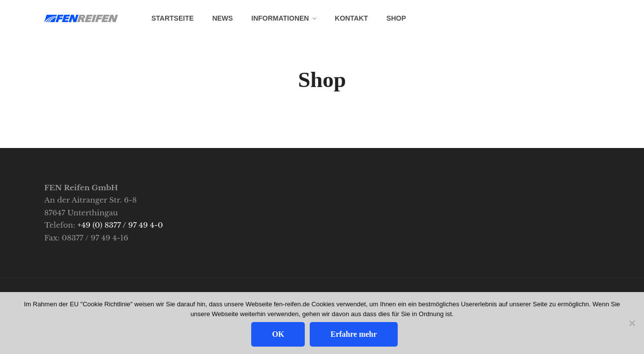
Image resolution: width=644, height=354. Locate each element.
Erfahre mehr (353, 334)
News (223, 18)
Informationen (280, 18)
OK (278, 334)
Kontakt (351, 18)
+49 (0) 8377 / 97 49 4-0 (120, 225)
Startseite (173, 18)
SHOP (396, 18)
